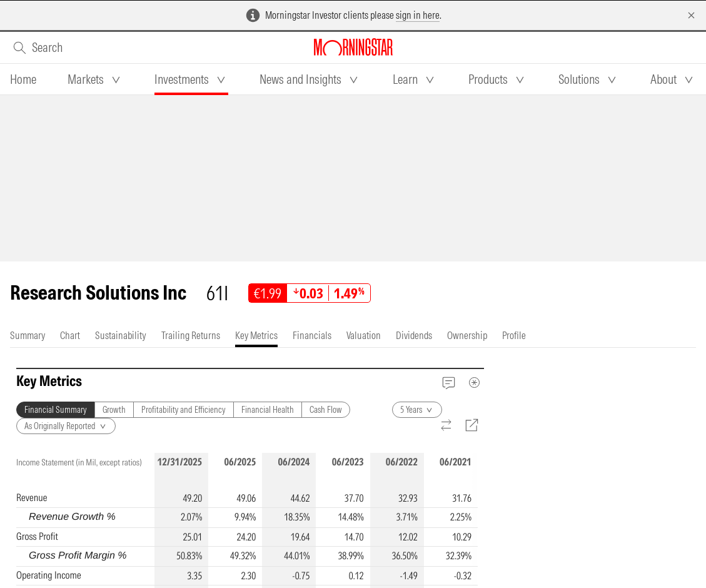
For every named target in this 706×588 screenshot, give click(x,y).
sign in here (418, 15)
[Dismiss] (691, 15)
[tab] (23, 79)
